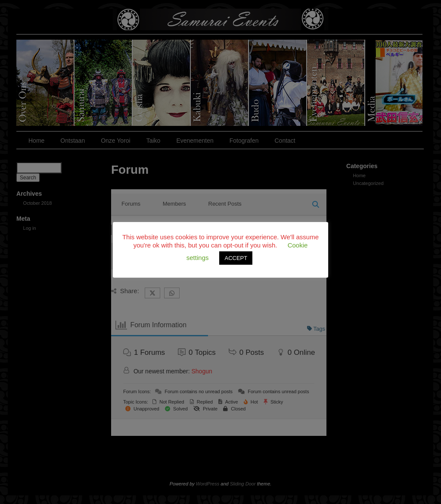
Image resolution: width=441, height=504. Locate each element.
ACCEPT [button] (236, 258)
